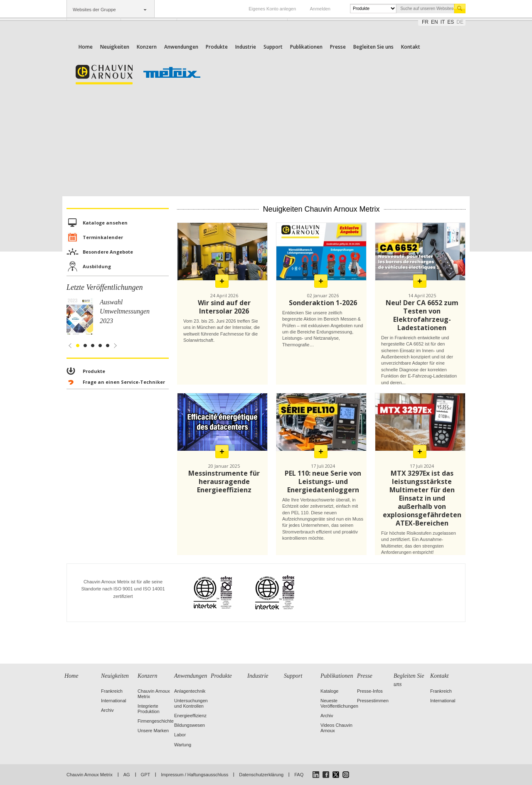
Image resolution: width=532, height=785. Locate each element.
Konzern (147, 47)
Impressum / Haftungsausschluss (195, 775)
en (435, 22)
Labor (180, 735)
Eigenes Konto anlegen (272, 9)
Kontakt (411, 47)
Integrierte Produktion (149, 709)
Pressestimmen (373, 701)
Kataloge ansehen (105, 223)
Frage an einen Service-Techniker (124, 382)
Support (273, 47)
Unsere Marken (153, 731)
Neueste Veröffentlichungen (339, 703)
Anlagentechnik (190, 691)
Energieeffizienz (190, 716)
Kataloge (329, 691)
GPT (146, 775)
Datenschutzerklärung (261, 775)
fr (425, 22)
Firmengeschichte (156, 721)
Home (86, 47)
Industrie (246, 47)
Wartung (183, 745)
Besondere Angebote (108, 252)
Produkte (217, 47)
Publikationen (306, 47)
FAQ (299, 775)
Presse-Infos (370, 691)
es (451, 22)
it (443, 22)
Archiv (107, 710)
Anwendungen (181, 47)
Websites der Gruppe (94, 10)
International (114, 701)
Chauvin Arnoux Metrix (90, 775)
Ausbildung (97, 266)
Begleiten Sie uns (373, 47)
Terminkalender (103, 237)
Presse (338, 47)
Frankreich (112, 691)
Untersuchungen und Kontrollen (191, 703)
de (460, 22)
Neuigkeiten (115, 47)
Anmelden (320, 9)
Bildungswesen (190, 725)
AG (127, 775)
